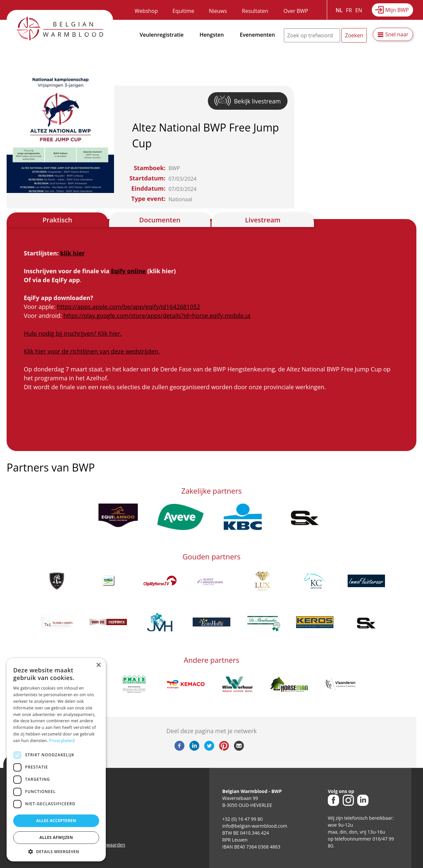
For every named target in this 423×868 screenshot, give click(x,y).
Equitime (183, 11)
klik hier (72, 253)
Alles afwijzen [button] (56, 837)
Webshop (146, 11)
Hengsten (212, 35)
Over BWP (296, 11)
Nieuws (218, 11)
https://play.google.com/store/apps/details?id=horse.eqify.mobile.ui (157, 316)
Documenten (160, 220)
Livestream (263, 220)
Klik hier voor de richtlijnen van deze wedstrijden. (92, 351)
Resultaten (255, 11)
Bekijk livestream (257, 101)
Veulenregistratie (162, 35)
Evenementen (257, 35)
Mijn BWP (397, 10)
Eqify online (128, 271)
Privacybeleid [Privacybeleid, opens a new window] (62, 741)
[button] (56, 851)
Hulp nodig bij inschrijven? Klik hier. (73, 333)
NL (339, 10)
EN (359, 10)
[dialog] (56, 760)
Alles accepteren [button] (56, 821)
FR (349, 10)
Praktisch (58, 220)
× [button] (98, 665)
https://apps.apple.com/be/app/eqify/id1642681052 (129, 307)
